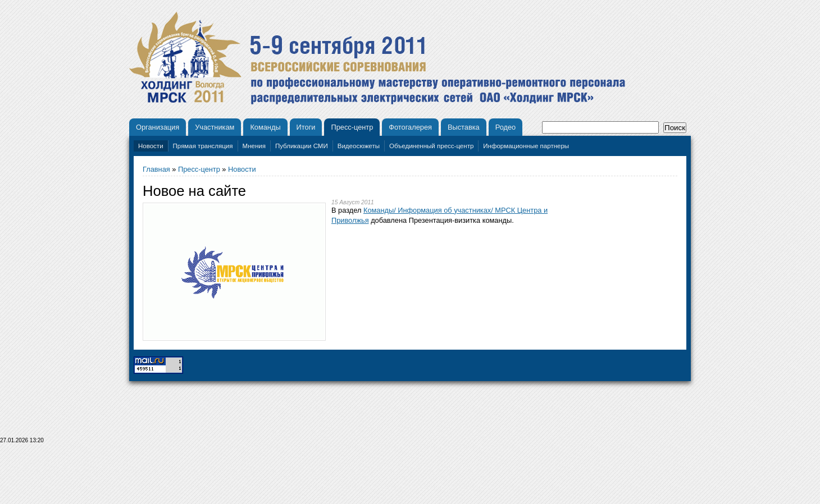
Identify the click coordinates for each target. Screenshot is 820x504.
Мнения (254, 146)
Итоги (306, 127)
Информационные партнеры (526, 146)
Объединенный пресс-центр (431, 146)
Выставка (464, 127)
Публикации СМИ (302, 146)
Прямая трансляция (203, 146)
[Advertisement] (410, 477)
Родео (506, 127)
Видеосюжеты (359, 146)
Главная (156, 169)
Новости (151, 146)
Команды (265, 127)
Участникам (215, 127)
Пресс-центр (352, 127)
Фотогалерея (410, 127)
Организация (158, 127)
